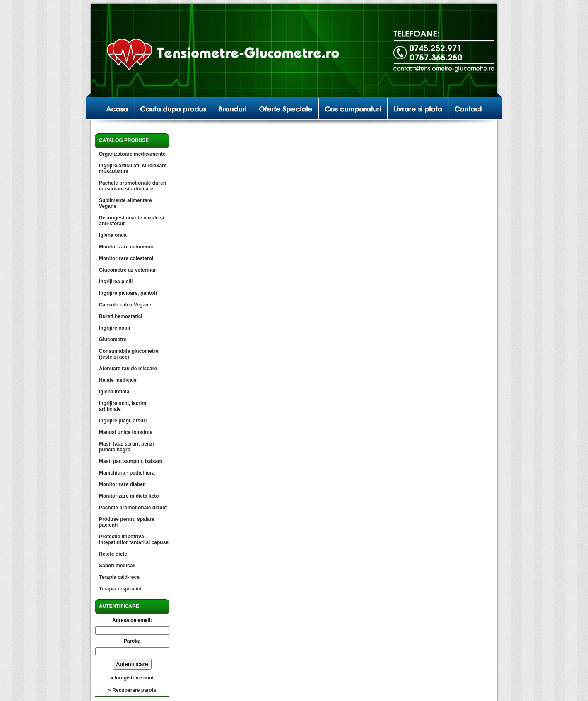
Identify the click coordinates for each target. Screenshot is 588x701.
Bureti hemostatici (121, 316)
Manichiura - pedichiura (127, 473)
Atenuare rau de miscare (128, 369)
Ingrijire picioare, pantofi (128, 293)
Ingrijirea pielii (116, 282)
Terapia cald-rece (119, 577)
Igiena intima (114, 392)
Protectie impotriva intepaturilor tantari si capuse (134, 540)
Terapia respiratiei (120, 589)
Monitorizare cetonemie (127, 247)
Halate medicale (118, 380)
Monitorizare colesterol (126, 258)
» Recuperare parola (132, 690)
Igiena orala (113, 235)
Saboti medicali (117, 566)
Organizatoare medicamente (132, 154)
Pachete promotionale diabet (133, 508)
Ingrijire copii (114, 328)
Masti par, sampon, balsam (131, 461)
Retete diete (113, 554)
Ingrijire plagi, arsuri (123, 421)
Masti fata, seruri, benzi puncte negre (127, 447)
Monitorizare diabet (122, 484)
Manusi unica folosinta (126, 432)
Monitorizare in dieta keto (129, 496)
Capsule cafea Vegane (125, 305)
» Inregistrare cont (132, 678)
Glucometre (113, 340)
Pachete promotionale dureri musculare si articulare (133, 186)
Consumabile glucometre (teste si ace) (129, 354)
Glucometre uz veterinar (127, 270)
